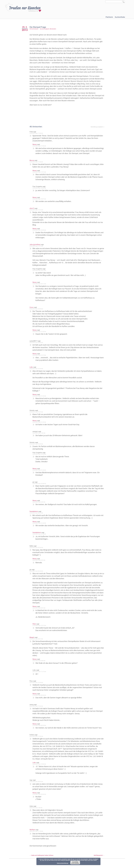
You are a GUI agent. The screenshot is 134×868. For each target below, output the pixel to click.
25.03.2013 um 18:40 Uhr (36, 309)
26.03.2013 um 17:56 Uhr (36, 736)
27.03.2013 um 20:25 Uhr (39, 725)
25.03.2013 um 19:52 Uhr (39, 454)
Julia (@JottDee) (35, 245)
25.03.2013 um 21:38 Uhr (39, 534)
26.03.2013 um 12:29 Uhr (36, 683)
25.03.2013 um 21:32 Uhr (39, 396)
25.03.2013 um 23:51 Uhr (36, 639)
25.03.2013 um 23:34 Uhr (36, 571)
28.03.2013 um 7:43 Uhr (36, 808)
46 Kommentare (34, 29)
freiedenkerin (34, 511)
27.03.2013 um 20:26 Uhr (39, 794)
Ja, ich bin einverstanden (75, 863)
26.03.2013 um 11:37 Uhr (39, 672)
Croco (32, 307)
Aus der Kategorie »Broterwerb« (48, 29)
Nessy (35, 144)
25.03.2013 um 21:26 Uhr (39, 332)
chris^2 (32, 208)
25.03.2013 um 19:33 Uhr (36, 369)
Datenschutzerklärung (63, 863)
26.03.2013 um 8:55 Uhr (39, 502)
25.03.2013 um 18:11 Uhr (39, 284)
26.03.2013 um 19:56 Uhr (39, 764)
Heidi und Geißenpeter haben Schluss (41, 855)
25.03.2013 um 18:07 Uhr (39, 199)
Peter (34, 624)
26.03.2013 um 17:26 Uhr (36, 706)
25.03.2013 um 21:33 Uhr (39, 422)
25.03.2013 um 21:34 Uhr (39, 470)
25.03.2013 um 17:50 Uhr (39, 146)
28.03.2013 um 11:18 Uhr (36, 831)
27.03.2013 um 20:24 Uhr (39, 695)
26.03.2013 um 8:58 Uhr (39, 661)
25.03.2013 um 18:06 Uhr (39, 188)
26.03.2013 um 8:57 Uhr (39, 608)
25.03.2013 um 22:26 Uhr (36, 548)
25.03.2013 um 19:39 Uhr (36, 444)
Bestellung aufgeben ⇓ (98, 127)
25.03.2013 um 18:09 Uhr (39, 230)
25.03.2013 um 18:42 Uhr (36, 343)
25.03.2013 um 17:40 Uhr (36, 133)
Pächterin (109, 17)
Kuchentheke (120, 17)
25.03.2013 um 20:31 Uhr (36, 513)
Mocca (32, 160)
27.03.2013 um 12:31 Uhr (39, 625)
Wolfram (32, 830)
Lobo (31, 367)
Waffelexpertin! (99, 855)
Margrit (32, 637)
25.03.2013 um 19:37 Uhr (36, 412)
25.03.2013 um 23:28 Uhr (39, 484)
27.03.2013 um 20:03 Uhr (36, 782)
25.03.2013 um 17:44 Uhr (36, 162)
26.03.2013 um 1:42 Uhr (39, 433)
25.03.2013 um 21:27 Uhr (39, 355)
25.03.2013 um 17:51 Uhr (39, 172)
